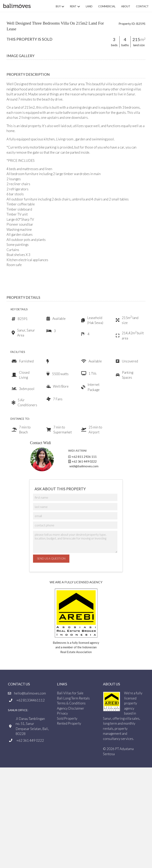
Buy (58, 6)
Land (89, 6)
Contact (142, 6)
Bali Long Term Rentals (73, 698)
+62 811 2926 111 (84, 457)
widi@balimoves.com (84, 466)
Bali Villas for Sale (70, 693)
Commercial (107, 6)
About (126, 6)
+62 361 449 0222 (84, 461)
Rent (73, 6)
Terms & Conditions (71, 703)
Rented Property (69, 723)
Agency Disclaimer (71, 708)
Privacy (62, 713)
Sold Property (67, 718)
